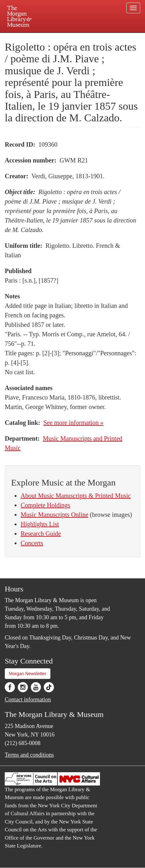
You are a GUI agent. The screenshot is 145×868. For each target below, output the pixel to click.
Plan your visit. (20, 37)
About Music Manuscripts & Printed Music (76, 496)
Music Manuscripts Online (54, 515)
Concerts (32, 543)
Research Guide (41, 534)
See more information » (73, 423)
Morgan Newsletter (28, 674)
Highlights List (40, 524)
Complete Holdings (45, 505)
